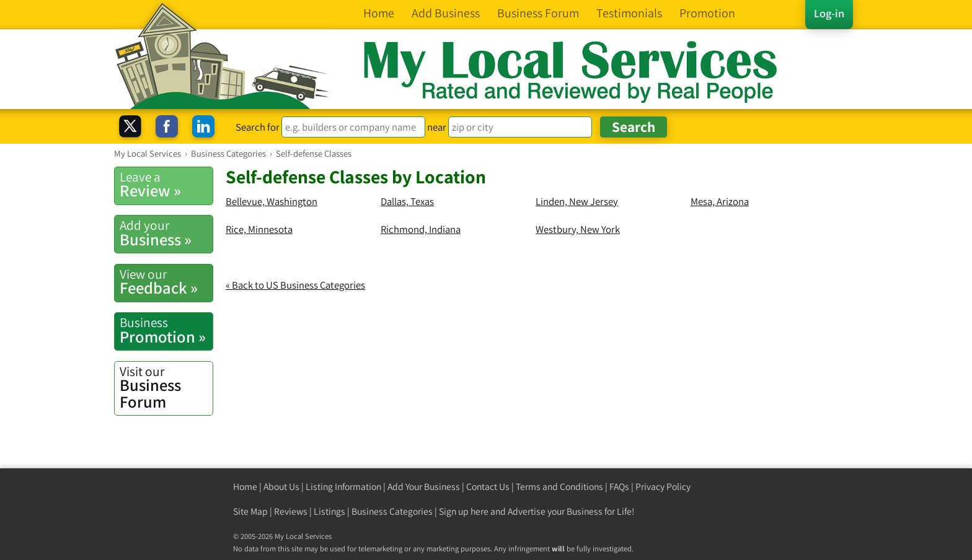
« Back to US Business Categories (295, 285)
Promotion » (166, 330)
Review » (166, 185)
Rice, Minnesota (259, 229)
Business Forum (166, 387)
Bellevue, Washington (272, 201)
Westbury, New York (578, 229)
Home (245, 487)
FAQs (619, 487)
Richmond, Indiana (421, 229)
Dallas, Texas (407, 201)
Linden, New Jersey (577, 201)
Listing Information (343, 487)
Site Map (250, 511)
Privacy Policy (663, 487)
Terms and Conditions (559, 487)
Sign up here (464, 511)
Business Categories (392, 511)
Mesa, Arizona (720, 201)
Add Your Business (424, 487)
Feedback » (166, 282)
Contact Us (488, 487)
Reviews (291, 511)
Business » (166, 233)
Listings (329, 511)
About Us (281, 487)
